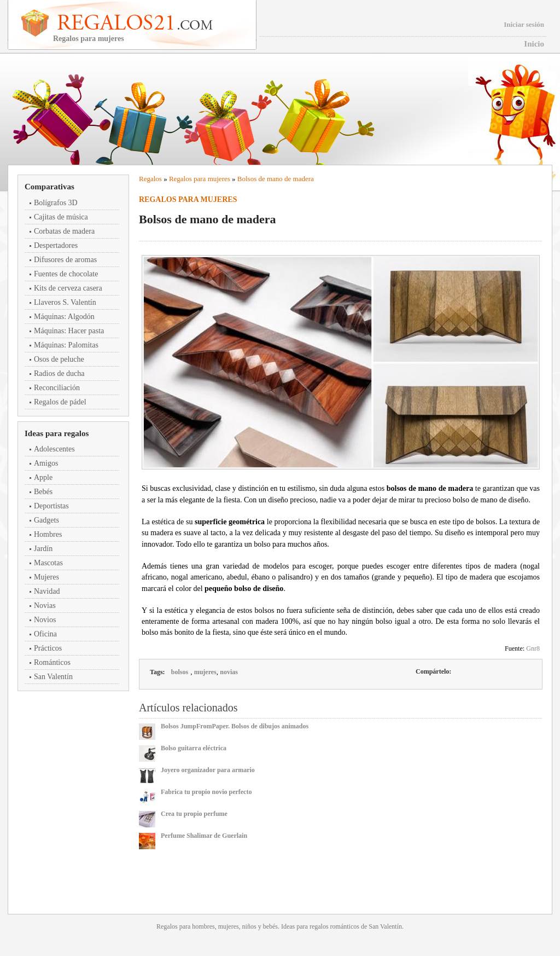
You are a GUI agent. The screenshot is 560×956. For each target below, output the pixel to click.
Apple (43, 477)
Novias (45, 606)
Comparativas (49, 187)
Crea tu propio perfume (194, 814)
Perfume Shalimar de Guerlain (204, 836)
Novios (45, 620)
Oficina (45, 634)
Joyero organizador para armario (208, 770)
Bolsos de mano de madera (276, 179)
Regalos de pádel (60, 402)
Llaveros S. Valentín (65, 302)
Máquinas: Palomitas (66, 345)
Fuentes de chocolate (66, 274)
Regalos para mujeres (200, 179)
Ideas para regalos (57, 433)
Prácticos (48, 648)
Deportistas (51, 506)
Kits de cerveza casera (68, 288)
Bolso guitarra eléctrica (194, 748)
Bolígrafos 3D (56, 203)
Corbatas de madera (64, 231)
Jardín (43, 549)
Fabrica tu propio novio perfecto (206, 792)
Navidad (47, 591)
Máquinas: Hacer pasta (69, 331)
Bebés (43, 492)
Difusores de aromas (65, 260)
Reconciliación (57, 388)
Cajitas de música (61, 217)
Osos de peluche (59, 359)
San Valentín (53, 677)
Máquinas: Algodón (64, 317)
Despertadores (56, 245)
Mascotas (48, 563)
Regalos (150, 179)
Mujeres (46, 577)
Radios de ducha (59, 373)
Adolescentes (54, 449)
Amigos (46, 463)
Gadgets (46, 520)
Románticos (52, 662)
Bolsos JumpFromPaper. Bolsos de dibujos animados (235, 726)
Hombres (48, 534)
